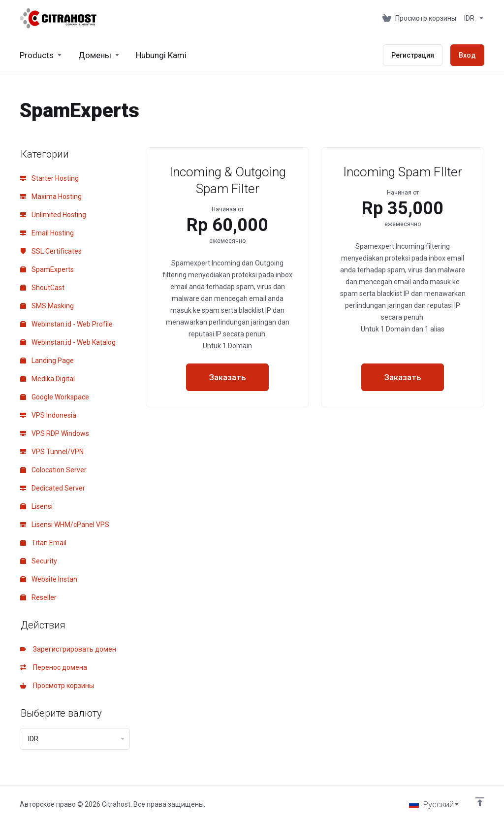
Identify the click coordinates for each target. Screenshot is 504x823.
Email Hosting (47, 233)
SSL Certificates (51, 251)
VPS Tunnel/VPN (52, 452)
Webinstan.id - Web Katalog (68, 342)
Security (39, 561)
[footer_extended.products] (41, 55)
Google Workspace (55, 397)
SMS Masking (47, 306)
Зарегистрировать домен (68, 649)
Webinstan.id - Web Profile (66, 324)
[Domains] (99, 55)
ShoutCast (42, 288)
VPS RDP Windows (55, 433)
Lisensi (36, 506)
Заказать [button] (228, 377)
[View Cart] (419, 18)
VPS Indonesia (48, 415)
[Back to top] (480, 802)
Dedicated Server (53, 488)
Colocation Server (53, 470)
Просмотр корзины (57, 686)
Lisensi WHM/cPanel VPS (65, 525)
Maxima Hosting (51, 197)
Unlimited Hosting (53, 215)
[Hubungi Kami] (161, 55)
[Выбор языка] (434, 804)
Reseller (38, 597)
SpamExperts (47, 269)
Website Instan (49, 579)
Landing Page (47, 361)
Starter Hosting (49, 178)
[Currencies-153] (472, 18)
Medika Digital (47, 379)
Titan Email (43, 543)
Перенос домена (54, 667)
